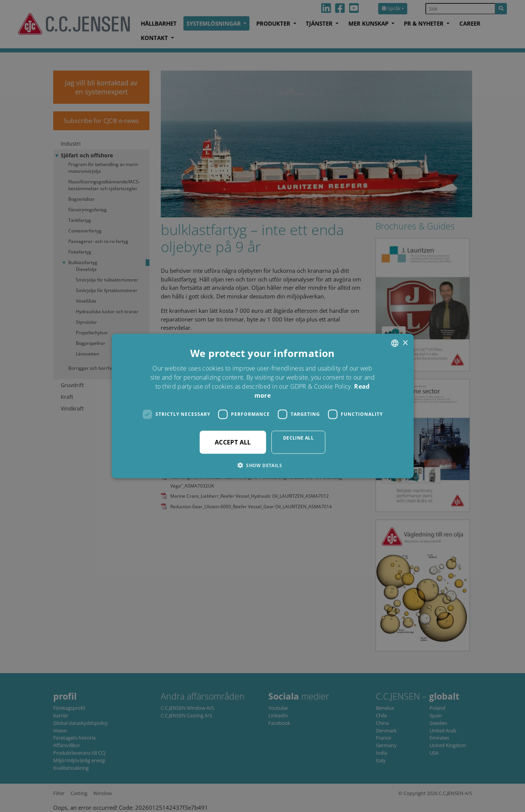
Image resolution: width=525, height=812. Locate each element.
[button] (262, 465)
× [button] (405, 343)
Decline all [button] (298, 438)
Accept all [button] (233, 442)
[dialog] (262, 406)
